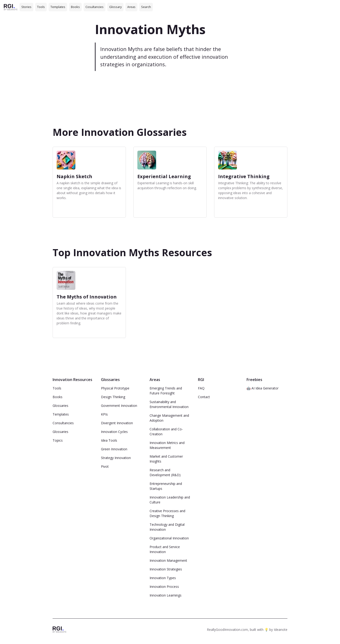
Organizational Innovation (169, 538)
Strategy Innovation (116, 458)
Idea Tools (109, 440)
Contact (204, 397)
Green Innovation (114, 449)
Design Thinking (113, 397)
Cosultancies (95, 7)
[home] (11, 7)
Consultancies (63, 423)
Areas (131, 7)
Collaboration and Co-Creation (166, 432)
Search (146, 7)
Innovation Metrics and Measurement (167, 445)
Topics (58, 440)
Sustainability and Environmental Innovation (169, 404)
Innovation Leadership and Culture (170, 500)
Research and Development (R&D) (165, 472)
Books (75, 7)
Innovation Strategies (166, 569)
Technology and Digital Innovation (167, 527)
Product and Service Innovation (165, 549)
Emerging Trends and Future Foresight (166, 391)
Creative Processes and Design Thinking (167, 513)
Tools (41, 7)
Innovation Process (164, 587)
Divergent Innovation (117, 423)
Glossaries (60, 406)
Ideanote (281, 630)
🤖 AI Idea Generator (263, 388)
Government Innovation (119, 406)
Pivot (105, 466)
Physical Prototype (115, 388)
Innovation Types (163, 578)
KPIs (104, 414)
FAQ (201, 388)
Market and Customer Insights (166, 459)
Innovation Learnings (166, 595)
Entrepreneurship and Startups (166, 486)
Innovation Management (168, 560)
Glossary (115, 7)
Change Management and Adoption (169, 418)
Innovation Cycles (114, 432)
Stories (26, 7)
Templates (58, 7)
